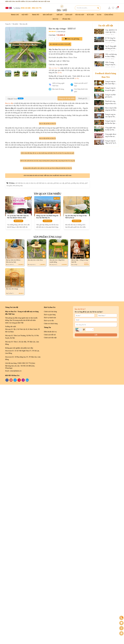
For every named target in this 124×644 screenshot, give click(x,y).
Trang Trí (36, 15)
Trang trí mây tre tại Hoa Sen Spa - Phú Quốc (111, 122)
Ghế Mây (60, 15)
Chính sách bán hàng (50, 571)
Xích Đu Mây (80, 15)
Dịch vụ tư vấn (49, 580)
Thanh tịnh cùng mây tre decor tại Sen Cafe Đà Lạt (110, 102)
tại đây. (60, 73)
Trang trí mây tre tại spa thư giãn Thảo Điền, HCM (110, 89)
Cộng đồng (109, 15)
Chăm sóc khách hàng (51, 583)
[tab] (67, 98)
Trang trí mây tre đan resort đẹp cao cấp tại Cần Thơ (111, 83)
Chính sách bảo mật (50, 597)
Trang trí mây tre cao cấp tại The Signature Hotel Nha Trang (110, 115)
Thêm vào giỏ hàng (72, 39)
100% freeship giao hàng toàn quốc (60, 44)
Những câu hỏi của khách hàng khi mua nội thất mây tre (47, 476)
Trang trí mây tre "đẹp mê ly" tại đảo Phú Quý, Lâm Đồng (111, 142)
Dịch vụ (56, 19)
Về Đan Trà (67, 19)
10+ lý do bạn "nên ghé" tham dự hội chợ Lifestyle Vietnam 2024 (18, 476)
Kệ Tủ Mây (90, 15)
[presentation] (7, 47)
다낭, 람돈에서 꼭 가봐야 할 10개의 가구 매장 (111, 32)
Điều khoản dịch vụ (50, 591)
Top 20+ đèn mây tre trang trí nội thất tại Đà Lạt (76, 476)
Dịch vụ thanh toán (50, 577)
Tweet (15, 99)
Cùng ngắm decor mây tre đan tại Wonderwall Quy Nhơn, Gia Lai (111, 135)
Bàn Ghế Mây (48, 15)
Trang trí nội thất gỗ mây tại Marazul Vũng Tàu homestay (111, 96)
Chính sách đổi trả (50, 594)
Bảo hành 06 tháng (58, 89)
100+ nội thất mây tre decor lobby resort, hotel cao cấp (111, 58)
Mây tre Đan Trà (54, 68)
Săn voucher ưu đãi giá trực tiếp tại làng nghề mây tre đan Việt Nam (47, 435)
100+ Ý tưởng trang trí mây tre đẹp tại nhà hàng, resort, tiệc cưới (111, 66)
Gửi (96, 594)
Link (21, 99)
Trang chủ (15, 15)
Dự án (99, 15)
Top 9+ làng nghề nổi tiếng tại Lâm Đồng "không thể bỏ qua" (111, 49)
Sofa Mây (69, 15)
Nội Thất (25, 15)
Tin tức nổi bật (106, 26)
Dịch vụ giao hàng (50, 574)
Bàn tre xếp (9, 103)
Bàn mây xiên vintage (12, 548)
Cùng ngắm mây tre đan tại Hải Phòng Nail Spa (110, 129)
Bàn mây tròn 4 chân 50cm (35, 519)
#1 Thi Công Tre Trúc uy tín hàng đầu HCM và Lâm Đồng (111, 41)
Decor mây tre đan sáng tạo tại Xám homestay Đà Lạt (111, 109)
